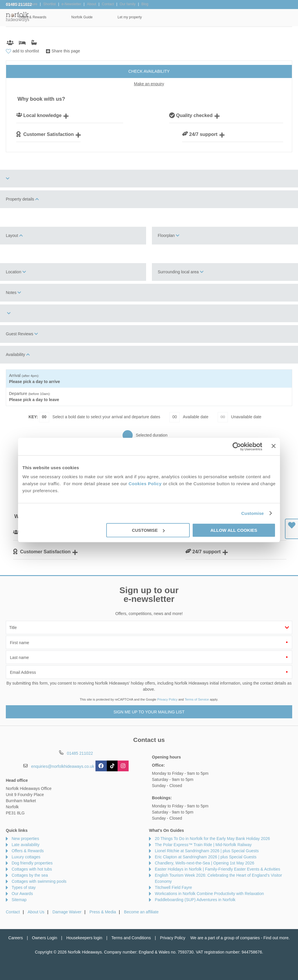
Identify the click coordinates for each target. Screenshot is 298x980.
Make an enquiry (149, 84)
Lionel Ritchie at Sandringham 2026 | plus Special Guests (207, 851)
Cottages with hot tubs (32, 869)
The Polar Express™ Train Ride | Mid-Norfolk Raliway (203, 845)
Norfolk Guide (226, 17)
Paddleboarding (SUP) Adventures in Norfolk (195, 900)
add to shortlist (26, 51)
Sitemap (19, 900)
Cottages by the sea (30, 875)
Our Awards (22, 894)
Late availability (26, 845)
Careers (16, 938)
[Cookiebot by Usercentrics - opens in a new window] (237, 446)
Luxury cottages (26, 857)
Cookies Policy (145, 484)
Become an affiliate (141, 912)
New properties (25, 839)
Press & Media (103, 912)
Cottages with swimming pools (39, 881)
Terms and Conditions (131, 938)
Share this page (66, 51)
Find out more (276, 938)
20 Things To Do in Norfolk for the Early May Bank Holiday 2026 (212, 839)
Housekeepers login (84, 938)
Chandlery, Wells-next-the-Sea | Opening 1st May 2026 (205, 863)
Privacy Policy (167, 699)
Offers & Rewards (176, 17)
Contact (13, 912)
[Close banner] (274, 446)
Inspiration (130, 17)
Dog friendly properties (32, 863)
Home (46, 17)
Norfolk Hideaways (17, 17)
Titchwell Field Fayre (173, 887)
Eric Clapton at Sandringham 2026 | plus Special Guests (206, 857)
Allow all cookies (234, 530)
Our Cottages (86, 17)
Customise (253, 513)
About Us (36, 912)
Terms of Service (197, 699)
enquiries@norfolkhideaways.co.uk (63, 766)
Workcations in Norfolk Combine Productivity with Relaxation (209, 894)
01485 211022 (19, 4)
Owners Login (45, 938)
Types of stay (24, 887)
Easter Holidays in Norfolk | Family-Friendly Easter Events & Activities (218, 869)
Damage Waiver (67, 912)
